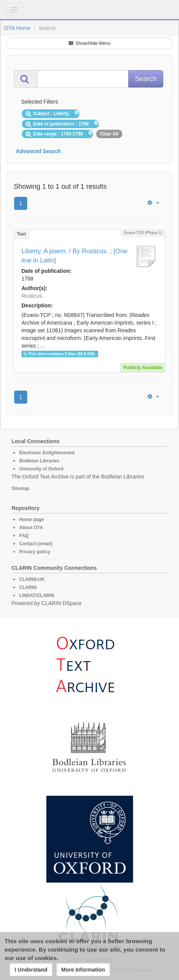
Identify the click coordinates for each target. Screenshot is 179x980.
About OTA (31, 528)
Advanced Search (38, 151)
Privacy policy (35, 552)
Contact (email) (36, 544)
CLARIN (28, 587)
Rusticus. (33, 296)
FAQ (24, 536)
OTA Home (17, 28)
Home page (32, 520)
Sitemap (21, 488)
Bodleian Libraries (39, 461)
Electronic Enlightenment (47, 453)
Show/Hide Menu (90, 43)
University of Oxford (41, 469)
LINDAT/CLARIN (37, 596)
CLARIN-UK (32, 579)
